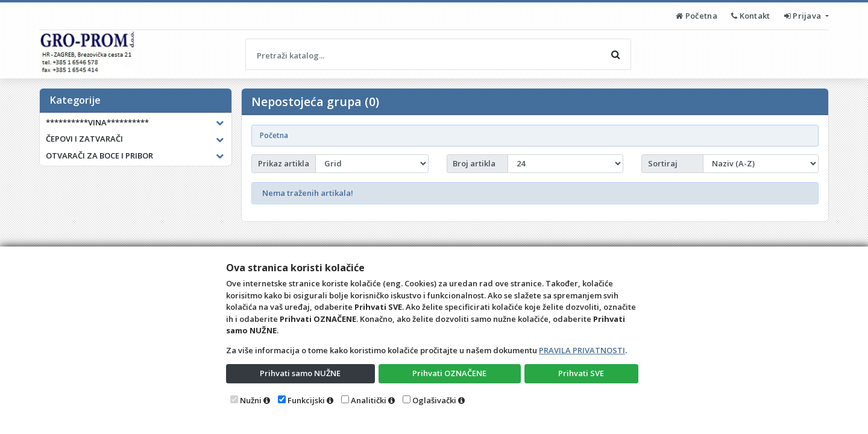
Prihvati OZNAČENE (449, 373)
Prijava (804, 16)
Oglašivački (434, 400)
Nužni (251, 400)
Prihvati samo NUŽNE (300, 373)
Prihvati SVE (581, 373)
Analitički (369, 400)
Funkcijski (306, 400)
